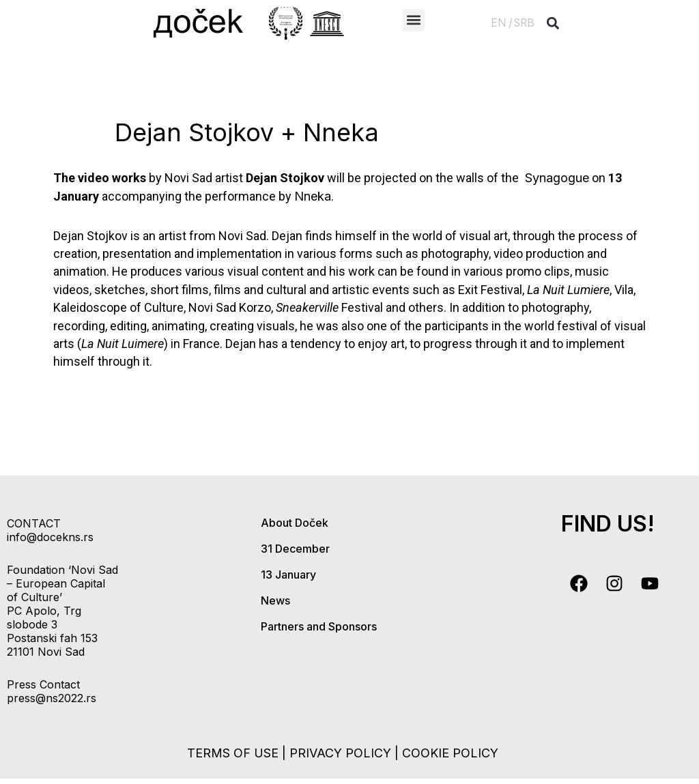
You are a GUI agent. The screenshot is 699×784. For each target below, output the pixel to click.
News (275, 600)
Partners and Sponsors (319, 626)
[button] (413, 20)
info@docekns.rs (50, 537)
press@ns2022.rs (52, 698)
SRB (524, 23)
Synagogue (555, 178)
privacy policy (340, 753)
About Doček (295, 523)
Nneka (313, 196)
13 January (288, 575)
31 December (295, 549)
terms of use (233, 753)
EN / (502, 23)
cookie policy (450, 753)
